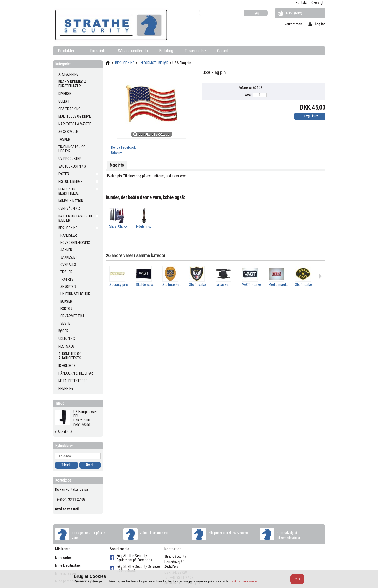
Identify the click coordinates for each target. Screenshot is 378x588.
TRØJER (66, 272)
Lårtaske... (223, 285)
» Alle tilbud (64, 432)
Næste (320, 276)
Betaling (166, 51)
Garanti (223, 51)
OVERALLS (68, 265)
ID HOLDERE (67, 366)
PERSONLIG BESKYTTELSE (69, 191)
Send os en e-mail (67, 509)
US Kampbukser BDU (85, 414)
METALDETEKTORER (73, 381)
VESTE (65, 323)
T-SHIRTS (67, 279)
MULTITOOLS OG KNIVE (75, 116)
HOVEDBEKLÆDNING (75, 243)
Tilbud (60, 403)
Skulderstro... (146, 285)
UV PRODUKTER (70, 159)
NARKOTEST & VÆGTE (75, 124)
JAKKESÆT (69, 257)
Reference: (245, 88)
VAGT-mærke (251, 285)
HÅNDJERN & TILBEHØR (76, 373)
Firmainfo (98, 51)
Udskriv (116, 153)
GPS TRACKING (69, 109)
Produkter (67, 52)
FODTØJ (66, 309)
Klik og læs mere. (244, 581)
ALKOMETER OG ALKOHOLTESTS (70, 356)
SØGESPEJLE (68, 132)
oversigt (317, 3)
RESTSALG (66, 346)
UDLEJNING (67, 339)
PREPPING (66, 388)
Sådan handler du (133, 51)
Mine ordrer (64, 558)
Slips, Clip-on (119, 226)
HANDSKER (69, 235)
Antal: (249, 95)
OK (297, 579)
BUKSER (66, 301)
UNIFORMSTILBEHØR (75, 294)
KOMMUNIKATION (71, 201)
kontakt (301, 3)
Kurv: (294, 13)
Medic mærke (279, 285)
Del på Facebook (123, 147)
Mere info (117, 165)
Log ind (317, 24)
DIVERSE (65, 94)
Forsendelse (195, 51)
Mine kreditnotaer (68, 565)
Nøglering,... (145, 226)
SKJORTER (68, 287)
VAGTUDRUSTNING (72, 166)
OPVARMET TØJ (72, 316)
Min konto (63, 549)
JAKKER (66, 250)
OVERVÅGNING (69, 209)
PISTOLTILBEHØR (70, 181)
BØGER (63, 331)
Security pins (119, 285)
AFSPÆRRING (68, 74)
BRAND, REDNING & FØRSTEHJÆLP (72, 84)
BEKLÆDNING (68, 228)
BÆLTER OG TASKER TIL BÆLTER (75, 218)
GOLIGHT (65, 101)
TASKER (64, 139)
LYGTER (64, 174)
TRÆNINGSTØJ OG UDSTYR (72, 149)
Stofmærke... (172, 285)
